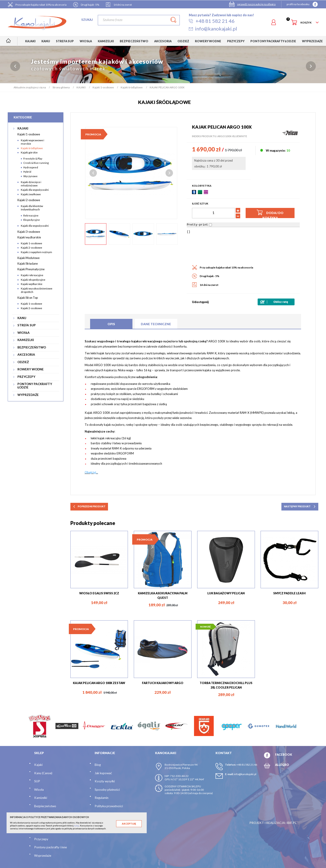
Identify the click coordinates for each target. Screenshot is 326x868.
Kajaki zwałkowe (31, 194)
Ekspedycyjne (32, 220)
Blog (98, 765)
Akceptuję (129, 824)
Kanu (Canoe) (43, 773)
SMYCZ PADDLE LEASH (289, 593)
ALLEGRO (282, 765)
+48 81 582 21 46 (247, 765)
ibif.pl (291, 823)
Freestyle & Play (33, 159)
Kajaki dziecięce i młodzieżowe (31, 184)
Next (169, 173)
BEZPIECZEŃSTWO (32, 347)
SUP (37, 781)
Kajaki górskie (29, 152)
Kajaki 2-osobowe (29, 200)
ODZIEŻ (23, 362)
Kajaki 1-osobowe (29, 134)
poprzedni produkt (89, 506)
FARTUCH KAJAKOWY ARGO (163, 683)
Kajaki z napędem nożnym (36, 252)
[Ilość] (214, 213)
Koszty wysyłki (105, 781)
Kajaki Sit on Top (28, 298)
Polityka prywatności (109, 806)
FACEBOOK (284, 755)
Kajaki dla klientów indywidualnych (32, 208)
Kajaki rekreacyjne (32, 275)
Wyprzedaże (43, 856)
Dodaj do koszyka (270, 213)
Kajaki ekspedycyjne (33, 280)
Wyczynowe (30, 176)
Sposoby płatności (107, 790)
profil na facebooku (298, 4)
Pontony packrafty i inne (50, 847)
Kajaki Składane (28, 263)
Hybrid (27, 172)
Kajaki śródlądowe (32, 148)
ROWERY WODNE (31, 369)
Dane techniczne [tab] (156, 324)
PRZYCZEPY (26, 377)
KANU (22, 318)
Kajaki (38, 765)
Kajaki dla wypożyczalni (35, 190)
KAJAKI (23, 128)
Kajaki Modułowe (29, 258)
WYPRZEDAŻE (28, 395)
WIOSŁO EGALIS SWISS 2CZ (99, 593)
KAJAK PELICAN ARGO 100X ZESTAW (99, 683)
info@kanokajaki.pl (245, 774)
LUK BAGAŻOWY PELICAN (226, 593)
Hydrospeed (31, 167)
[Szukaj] (139, 20)
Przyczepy (41, 839)
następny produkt (300, 506)
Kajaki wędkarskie (29, 237)
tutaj (77, 826)
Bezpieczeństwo (45, 806)
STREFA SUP (27, 325)
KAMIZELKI (26, 340)
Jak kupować (103, 773)
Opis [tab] (111, 324)
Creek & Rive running (36, 163)
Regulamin (102, 798)
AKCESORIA (26, 355)
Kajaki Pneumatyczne (31, 269)
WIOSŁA (24, 333)
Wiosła (39, 790)
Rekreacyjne (31, 215)
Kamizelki (41, 798)
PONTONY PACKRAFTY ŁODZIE (35, 386)
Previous (93, 173)
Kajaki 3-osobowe (29, 232)
